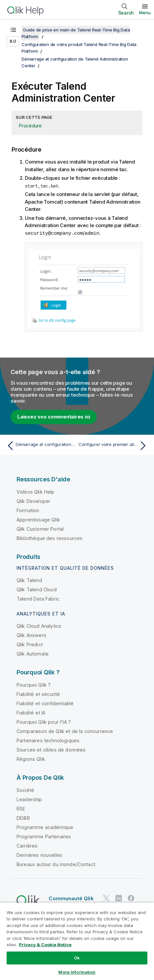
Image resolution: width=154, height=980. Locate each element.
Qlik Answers (31, 635)
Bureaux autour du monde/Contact (56, 864)
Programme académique (45, 827)
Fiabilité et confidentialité (45, 703)
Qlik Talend (29, 580)
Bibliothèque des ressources (50, 538)
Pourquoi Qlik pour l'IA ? (44, 722)
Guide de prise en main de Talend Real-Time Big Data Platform (76, 33)
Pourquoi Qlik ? (34, 685)
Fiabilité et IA (31, 712)
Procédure (30, 126)
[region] (77, 941)
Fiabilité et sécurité (38, 694)
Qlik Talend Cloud (37, 589)
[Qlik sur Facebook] (131, 898)
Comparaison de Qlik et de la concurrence (65, 731)
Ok (77, 958)
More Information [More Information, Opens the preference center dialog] (77, 972)
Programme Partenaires (44, 836)
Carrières (27, 845)
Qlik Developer (33, 501)
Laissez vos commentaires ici (54, 416)
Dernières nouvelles (39, 855)
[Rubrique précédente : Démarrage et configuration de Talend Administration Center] (40, 445)
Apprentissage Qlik (38, 519)
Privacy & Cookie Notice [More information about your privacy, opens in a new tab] (45, 945)
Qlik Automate (33, 653)
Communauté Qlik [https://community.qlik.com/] (71, 898)
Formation (28, 510)
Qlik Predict (30, 644)
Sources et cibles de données (51, 749)
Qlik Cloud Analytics (39, 626)
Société (25, 790)
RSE (21, 808)
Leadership (29, 799)
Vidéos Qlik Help (36, 491)
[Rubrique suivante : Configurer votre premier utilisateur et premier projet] (114, 445)
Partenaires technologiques (48, 740)
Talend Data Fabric (38, 598)
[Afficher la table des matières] (13, 30)
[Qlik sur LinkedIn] (119, 898)
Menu (145, 13)
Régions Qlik (31, 759)
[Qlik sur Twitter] (106, 898)
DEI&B (23, 818)
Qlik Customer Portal (40, 529)
